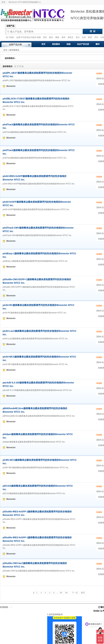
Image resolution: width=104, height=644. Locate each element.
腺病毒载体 (14, 50)
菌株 (58, 37)
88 (61, 593)
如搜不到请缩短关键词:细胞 (29, 37)
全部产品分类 (15, 45)
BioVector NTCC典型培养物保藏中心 (25, 2)
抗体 (84, 37)
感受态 (71, 37)
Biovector (35, 13)
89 (67, 593)
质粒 (45, 37)
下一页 (75, 593)
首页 (5, 50)
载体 (51, 37)
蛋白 (78, 37)
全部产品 (10, 26)
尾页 (83, 593)
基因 (64, 37)
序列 (96, 37)
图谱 (90, 37)
